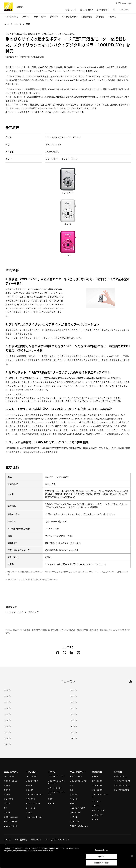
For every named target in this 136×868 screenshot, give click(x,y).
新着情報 (51, 803)
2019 (72, 708)
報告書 (72, 803)
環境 (71, 790)
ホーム (7, 24)
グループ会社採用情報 (121, 790)
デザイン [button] (54, 17)
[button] (114, 10)
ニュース (112, 17)
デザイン (52, 772)
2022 (6, 702)
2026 (6, 690)
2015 (72, 720)
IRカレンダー (96, 801)
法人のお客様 (86, 10)
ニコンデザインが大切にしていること (56, 782)
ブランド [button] (26, 17)
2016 (6, 720)
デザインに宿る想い (55, 788)
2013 (28, 24)
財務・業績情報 (97, 781)
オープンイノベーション (34, 794)
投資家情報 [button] (87, 17)
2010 (6, 738)
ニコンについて (11, 772)
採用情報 (118, 772)
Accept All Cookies (101, 864)
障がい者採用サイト (122, 785)
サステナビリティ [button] (70, 17)
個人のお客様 (102, 10)
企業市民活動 (74, 821)
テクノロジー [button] (40, 17)
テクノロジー (32, 772)
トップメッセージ (76, 776)
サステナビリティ (78, 772)
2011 (72, 732)
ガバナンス (74, 799)
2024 (6, 696)
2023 (72, 696)
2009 (72, 738)
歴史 (6, 808)
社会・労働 (74, 794)
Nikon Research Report (34, 817)
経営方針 (95, 776)
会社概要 (7, 785)
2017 (72, 714)
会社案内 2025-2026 (11, 817)
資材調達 (7, 812)
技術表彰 (29, 812)
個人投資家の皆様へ (99, 810)
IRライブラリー (97, 785)
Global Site (126, 10)
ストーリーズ (30, 808)
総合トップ (70, 10)
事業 (71, 785)
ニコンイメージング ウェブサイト (22, 612)
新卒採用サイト (120, 776)
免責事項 (95, 819)
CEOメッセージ (9, 776)
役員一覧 (7, 794)
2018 (6, 714)
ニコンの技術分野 (32, 781)
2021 (72, 702)
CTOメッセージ (31, 776)
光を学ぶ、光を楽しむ (12, 821)
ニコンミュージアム (11, 826)
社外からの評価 (75, 812)
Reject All (101, 858)
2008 (6, 744)
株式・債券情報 (97, 790)
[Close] (132, 857)
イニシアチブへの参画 (77, 808)
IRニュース (96, 806)
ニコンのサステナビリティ (79, 781)
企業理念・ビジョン (11, 781)
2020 (6, 708)
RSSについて (36, 840)
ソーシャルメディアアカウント (57, 840)
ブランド (7, 803)
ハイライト (74, 817)
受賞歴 (50, 799)
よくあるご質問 (97, 815)
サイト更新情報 (21, 840)
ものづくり (30, 790)
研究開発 (29, 785)
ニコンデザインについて (56, 776)
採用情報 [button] (100, 17)
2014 (6, 726)
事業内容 (7, 790)
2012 (6, 732)
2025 (72, 690)
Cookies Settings (101, 851)
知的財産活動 (31, 799)
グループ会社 (8, 799)
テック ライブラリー (33, 803)
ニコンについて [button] (11, 17)
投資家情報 (97, 772)
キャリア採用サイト (122, 781)
